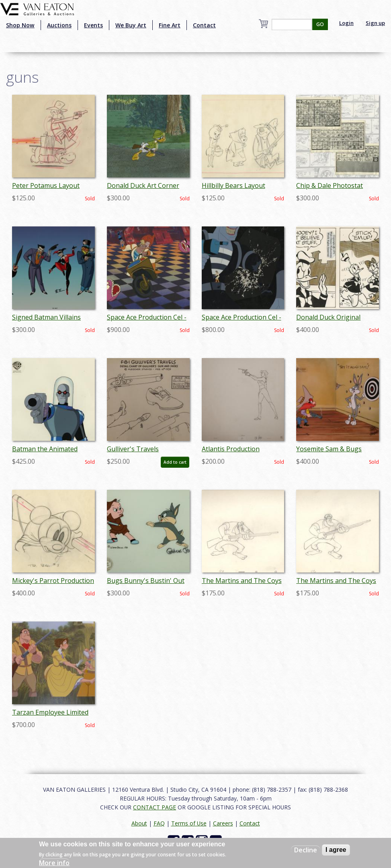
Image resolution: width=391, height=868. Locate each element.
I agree (336, 850)
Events (93, 25)
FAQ (159, 823)
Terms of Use (189, 823)
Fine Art (170, 25)
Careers (223, 823)
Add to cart (175, 462)
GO (320, 24)
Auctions (59, 25)
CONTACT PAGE (155, 807)
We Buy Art (131, 25)
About (139, 823)
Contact (204, 25)
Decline (306, 850)
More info (54, 863)
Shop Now (20, 25)
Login (346, 23)
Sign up (375, 23)
